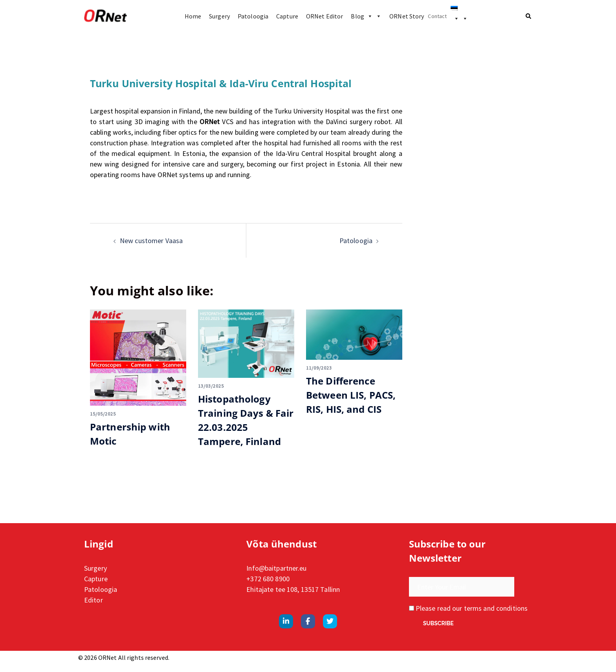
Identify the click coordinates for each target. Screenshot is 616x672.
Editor (93, 600)
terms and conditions (496, 608)
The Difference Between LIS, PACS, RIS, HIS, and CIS (351, 395)
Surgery (219, 16)
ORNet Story (407, 16)
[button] (529, 16)
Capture (287, 16)
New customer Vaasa (151, 241)
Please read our (468, 608)
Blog (366, 16)
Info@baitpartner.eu (276, 568)
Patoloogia (253, 16)
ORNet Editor (324, 16)
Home (193, 16)
